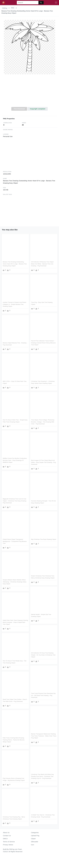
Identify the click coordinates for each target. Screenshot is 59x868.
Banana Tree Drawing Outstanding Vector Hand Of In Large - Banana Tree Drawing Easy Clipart (15, 264)
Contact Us (7, 836)
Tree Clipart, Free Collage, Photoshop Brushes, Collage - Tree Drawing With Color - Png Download (42, 421)
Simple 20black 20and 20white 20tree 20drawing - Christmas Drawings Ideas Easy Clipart (15, 580)
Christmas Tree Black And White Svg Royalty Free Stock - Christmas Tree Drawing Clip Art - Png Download (42, 773)
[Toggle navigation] (56, 3)
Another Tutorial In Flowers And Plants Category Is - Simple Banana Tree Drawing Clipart (14, 304)
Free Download (19, 109)
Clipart (33, 839)
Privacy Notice (8, 845)
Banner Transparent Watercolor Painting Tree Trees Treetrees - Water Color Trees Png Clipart (43, 733)
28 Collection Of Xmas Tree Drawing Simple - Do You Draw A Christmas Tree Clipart (43, 653)
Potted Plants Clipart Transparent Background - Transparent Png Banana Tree (15, 540)
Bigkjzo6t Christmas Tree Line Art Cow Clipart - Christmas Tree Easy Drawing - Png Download (15, 499)
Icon (33, 845)
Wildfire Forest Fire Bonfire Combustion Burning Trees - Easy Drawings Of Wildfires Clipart (15, 459)
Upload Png (35, 836)
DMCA (5, 839)
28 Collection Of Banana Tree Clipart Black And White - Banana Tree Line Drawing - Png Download (42, 264)
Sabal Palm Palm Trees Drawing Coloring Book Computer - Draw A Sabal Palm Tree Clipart (15, 620)
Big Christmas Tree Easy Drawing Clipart (43, 538)
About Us (6, 833)
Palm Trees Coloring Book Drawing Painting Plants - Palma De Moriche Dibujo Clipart (14, 737)
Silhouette (35, 842)
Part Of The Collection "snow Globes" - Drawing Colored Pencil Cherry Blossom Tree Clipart (43, 342)
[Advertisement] (30, 92)
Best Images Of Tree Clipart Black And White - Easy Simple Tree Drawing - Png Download (43, 461)
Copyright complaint (38, 109)
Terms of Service (9, 842)
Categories (35, 833)
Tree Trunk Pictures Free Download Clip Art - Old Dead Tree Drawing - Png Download (43, 693)
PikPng (5, 8)
